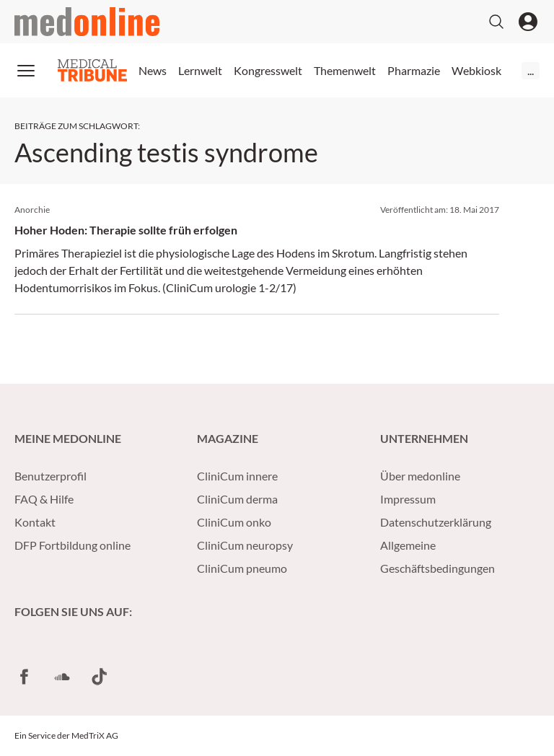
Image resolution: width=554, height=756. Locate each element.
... (531, 70)
